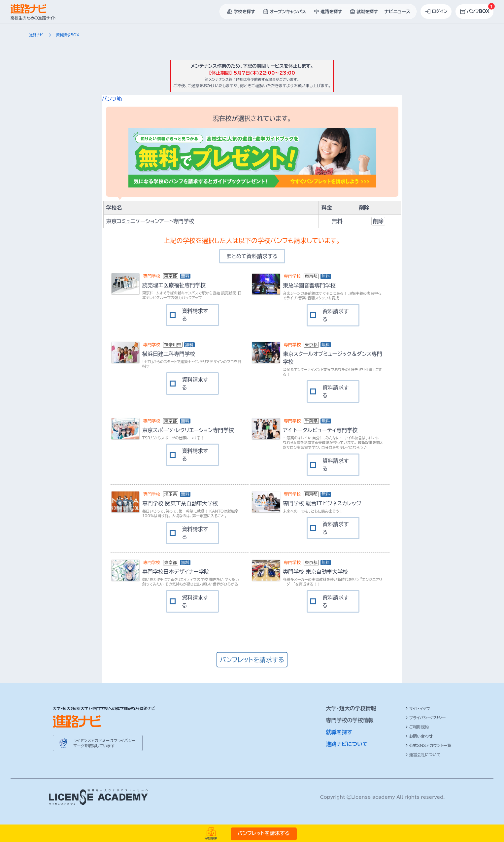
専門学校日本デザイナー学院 (176, 572)
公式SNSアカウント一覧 (428, 745)
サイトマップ (418, 708)
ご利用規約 (417, 727)
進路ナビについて (347, 744)
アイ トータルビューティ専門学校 (320, 430)
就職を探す (339, 732)
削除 (378, 221)
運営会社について (423, 755)
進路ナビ (36, 35)
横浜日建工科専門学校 (169, 354)
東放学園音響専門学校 (309, 286)
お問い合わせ (419, 736)
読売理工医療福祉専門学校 (174, 285)
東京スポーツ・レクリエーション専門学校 (188, 430)
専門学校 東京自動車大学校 (315, 572)
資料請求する (195, 315)
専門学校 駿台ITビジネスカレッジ (322, 503)
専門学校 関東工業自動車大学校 (180, 503)
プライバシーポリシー (426, 718)
